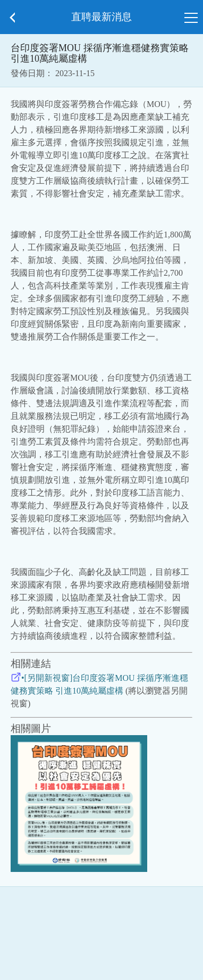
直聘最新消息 (101, 17)
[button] (12, 17)
